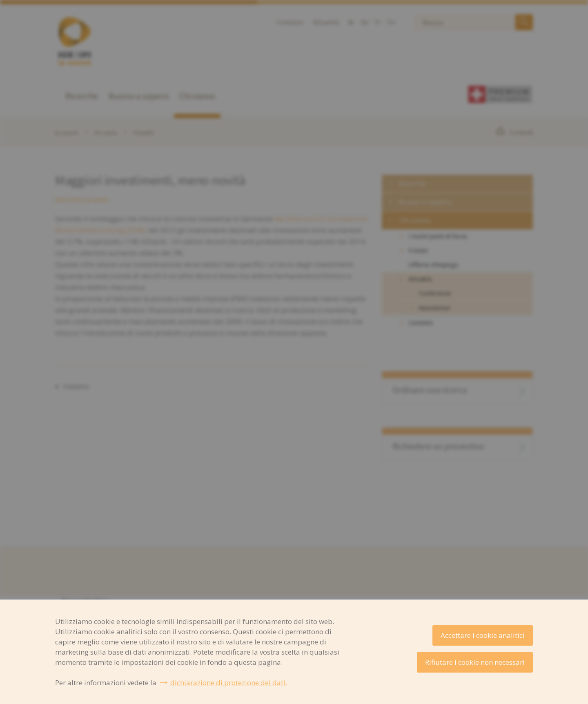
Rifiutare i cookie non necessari (475, 662)
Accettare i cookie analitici (483, 635)
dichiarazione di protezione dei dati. (229, 683)
